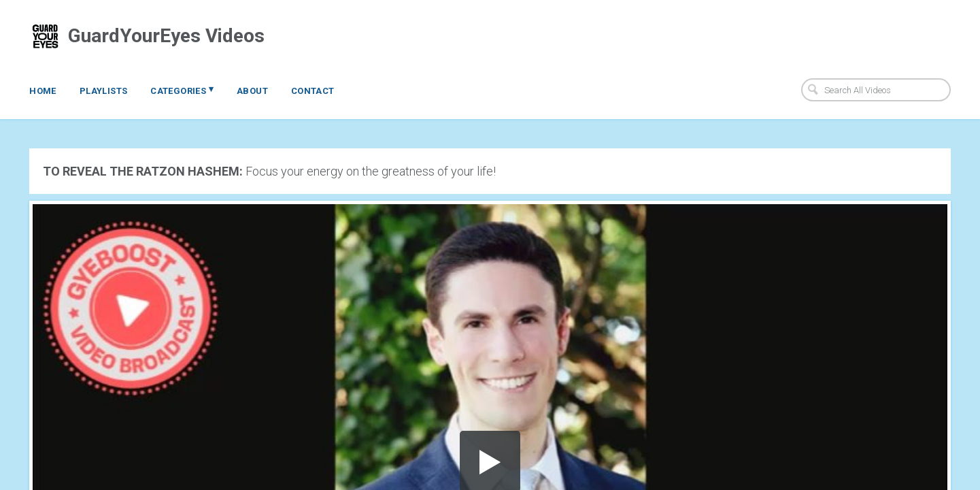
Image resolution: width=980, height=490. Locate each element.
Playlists (104, 91)
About (252, 91)
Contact (313, 91)
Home (43, 91)
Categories (182, 90)
